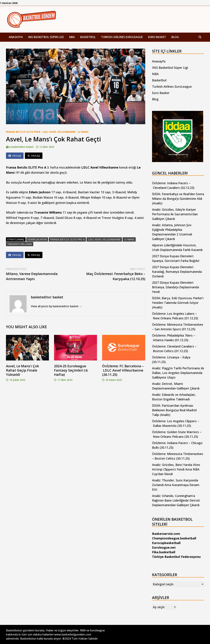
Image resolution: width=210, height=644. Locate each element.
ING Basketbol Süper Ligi (46, 37)
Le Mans (83, 132)
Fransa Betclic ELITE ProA (23, 132)
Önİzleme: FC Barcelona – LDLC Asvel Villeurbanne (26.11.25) (123, 370)
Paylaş (15, 156)
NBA (72, 37)
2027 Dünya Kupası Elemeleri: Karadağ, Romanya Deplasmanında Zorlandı (177, 272)
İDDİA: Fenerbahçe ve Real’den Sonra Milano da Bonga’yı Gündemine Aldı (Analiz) (178, 199)
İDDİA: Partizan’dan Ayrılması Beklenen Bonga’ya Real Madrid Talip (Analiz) (174, 410)
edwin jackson (37, 239)
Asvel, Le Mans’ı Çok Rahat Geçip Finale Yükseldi (22, 370)
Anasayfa (16, 37)
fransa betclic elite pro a (67, 239)
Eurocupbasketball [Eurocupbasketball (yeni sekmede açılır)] (166, 543)
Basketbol (88, 37)
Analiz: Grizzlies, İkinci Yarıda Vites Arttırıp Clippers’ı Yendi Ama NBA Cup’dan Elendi (176, 469)
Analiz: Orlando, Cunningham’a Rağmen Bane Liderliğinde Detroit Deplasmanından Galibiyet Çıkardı (176, 500)
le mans (129, 239)
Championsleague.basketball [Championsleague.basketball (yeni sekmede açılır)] (174, 538)
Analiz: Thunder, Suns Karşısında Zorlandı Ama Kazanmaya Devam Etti (176, 485)
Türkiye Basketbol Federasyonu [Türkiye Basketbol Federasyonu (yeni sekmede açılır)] (176, 557)
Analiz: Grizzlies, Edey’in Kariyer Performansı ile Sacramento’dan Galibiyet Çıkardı (175, 214)
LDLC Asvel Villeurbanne (59, 132)
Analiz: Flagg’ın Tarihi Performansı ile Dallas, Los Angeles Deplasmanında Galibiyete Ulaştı (178, 373)
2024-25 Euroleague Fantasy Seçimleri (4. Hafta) (71, 370)
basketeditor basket (22, 147)
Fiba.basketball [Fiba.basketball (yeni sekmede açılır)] (164, 552)
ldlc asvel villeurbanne (104, 239)
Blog (175, 37)
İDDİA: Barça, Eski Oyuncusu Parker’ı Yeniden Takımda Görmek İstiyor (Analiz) (178, 303)
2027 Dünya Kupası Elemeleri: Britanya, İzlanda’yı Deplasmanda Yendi (175, 287)
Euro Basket (157, 37)
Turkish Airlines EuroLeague (122, 37)
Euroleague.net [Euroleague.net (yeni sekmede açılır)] (164, 547)
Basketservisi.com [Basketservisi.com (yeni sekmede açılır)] (166, 534)
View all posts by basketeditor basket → (56, 306)
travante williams (20, 244)
